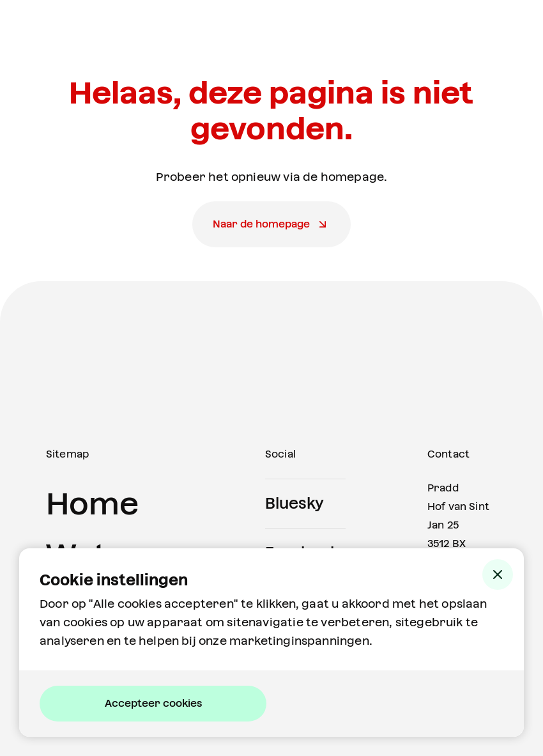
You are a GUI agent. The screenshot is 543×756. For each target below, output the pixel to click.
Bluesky (294, 504)
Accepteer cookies (153, 703)
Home (92, 504)
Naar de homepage (261, 224)
